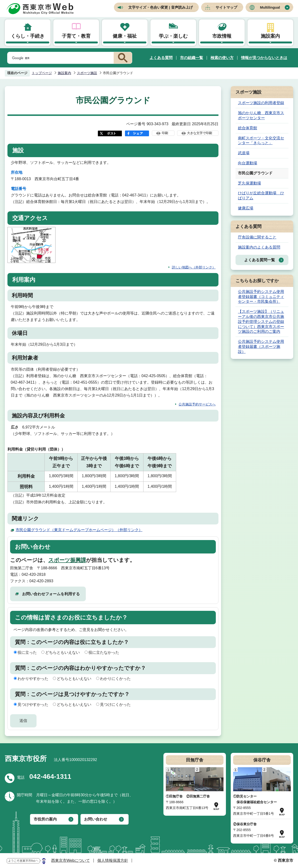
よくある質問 (161, 58)
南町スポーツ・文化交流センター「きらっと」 (261, 141)
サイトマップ (226, 7)
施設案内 (270, 36)
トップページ (42, 73)
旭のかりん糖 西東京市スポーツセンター (261, 115)
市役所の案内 (45, 819)
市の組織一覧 (192, 58)
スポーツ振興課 (67, 560)
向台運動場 (248, 163)
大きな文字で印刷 (199, 133)
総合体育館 (248, 128)
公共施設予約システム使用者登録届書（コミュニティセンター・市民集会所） (261, 297)
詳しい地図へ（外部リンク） (194, 267)
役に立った (27, 652)
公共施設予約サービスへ (197, 404)
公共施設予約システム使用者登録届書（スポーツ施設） (261, 347)
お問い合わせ (96, 819)
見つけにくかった (115, 705)
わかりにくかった (115, 679)
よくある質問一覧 (260, 260)
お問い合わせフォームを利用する (51, 594)
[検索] (60, 58)
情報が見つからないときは (264, 58)
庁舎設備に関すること (257, 237)
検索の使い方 (222, 58)
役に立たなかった (104, 652)
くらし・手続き (28, 36)
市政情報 (222, 36)
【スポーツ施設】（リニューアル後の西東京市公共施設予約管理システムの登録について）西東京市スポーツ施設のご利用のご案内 (261, 321)
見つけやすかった (33, 705)
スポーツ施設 (87, 73)
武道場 (244, 153)
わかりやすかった (33, 679)
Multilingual (270, 7)
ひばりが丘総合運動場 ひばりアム (261, 196)
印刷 (165, 133)
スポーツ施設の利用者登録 (261, 103)
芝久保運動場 (249, 183)
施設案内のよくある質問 (259, 247)
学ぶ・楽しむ (173, 36)
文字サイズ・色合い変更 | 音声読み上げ (161, 7)
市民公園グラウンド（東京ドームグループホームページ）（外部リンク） (79, 530)
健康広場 (246, 208)
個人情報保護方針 (113, 860)
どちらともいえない (62, 652)
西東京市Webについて (71, 860)
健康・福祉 (125, 36)
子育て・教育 (76, 36)
